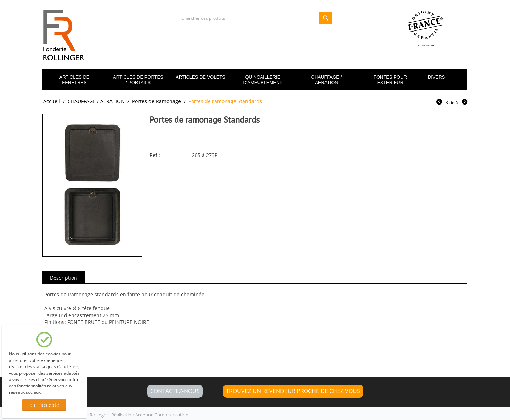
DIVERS (436, 77)
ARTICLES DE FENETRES (74, 80)
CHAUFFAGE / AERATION (327, 80)
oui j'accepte (44, 405)
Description (64, 278)
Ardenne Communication (162, 415)
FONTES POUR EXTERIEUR (390, 80)
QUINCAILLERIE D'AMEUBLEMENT (263, 80)
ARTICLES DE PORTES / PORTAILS (138, 80)
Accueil (52, 101)
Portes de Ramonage (157, 101)
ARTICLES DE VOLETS (200, 77)
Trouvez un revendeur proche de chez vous (293, 391)
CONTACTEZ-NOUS (175, 391)
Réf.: (155, 155)
